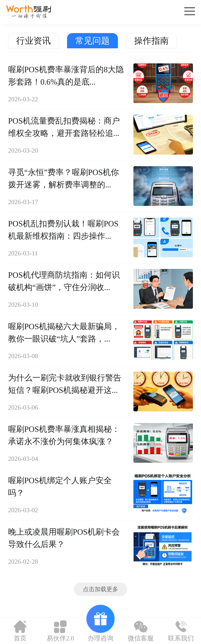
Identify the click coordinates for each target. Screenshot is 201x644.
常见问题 (92, 41)
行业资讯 (33, 41)
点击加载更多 (100, 589)
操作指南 (151, 41)
